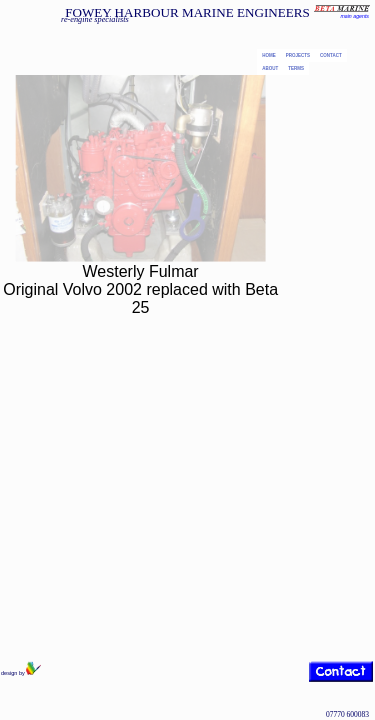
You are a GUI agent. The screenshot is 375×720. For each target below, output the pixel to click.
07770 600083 (347, 714)
